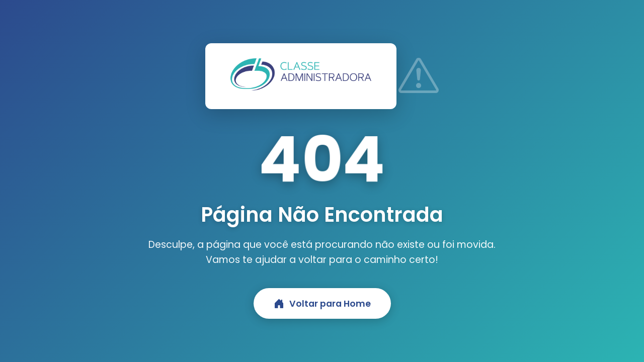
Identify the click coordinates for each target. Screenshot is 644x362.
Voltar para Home (322, 303)
